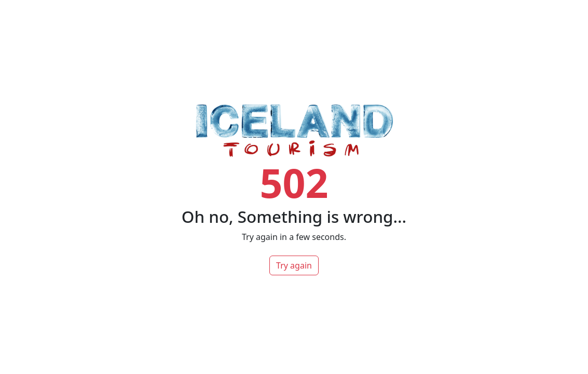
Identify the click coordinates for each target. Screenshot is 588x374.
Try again (294, 265)
